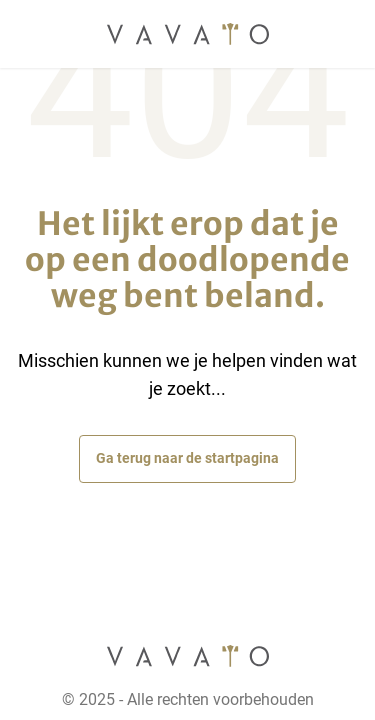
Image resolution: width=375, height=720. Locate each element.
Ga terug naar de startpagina (187, 458)
